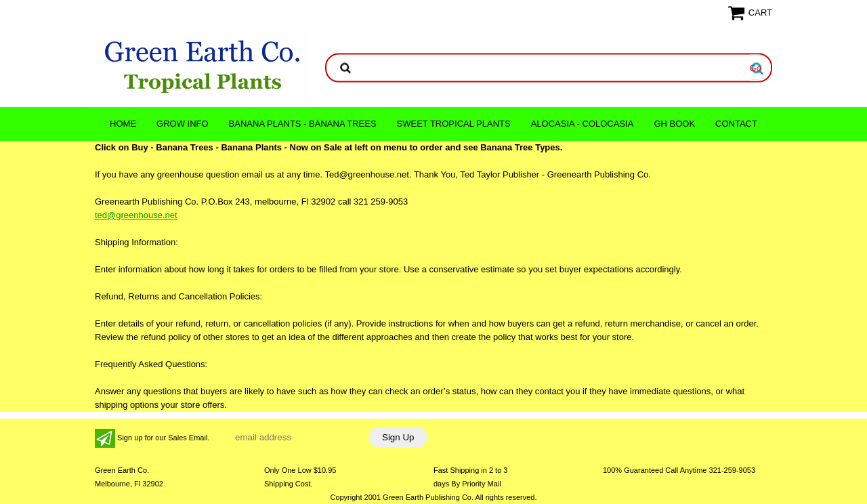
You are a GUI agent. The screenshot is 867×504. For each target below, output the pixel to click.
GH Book (674, 124)
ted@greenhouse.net (136, 215)
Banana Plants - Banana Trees (303, 124)
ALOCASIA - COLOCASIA (583, 124)
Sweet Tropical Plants (454, 124)
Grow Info (183, 124)
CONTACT (736, 124)
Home (123, 124)
